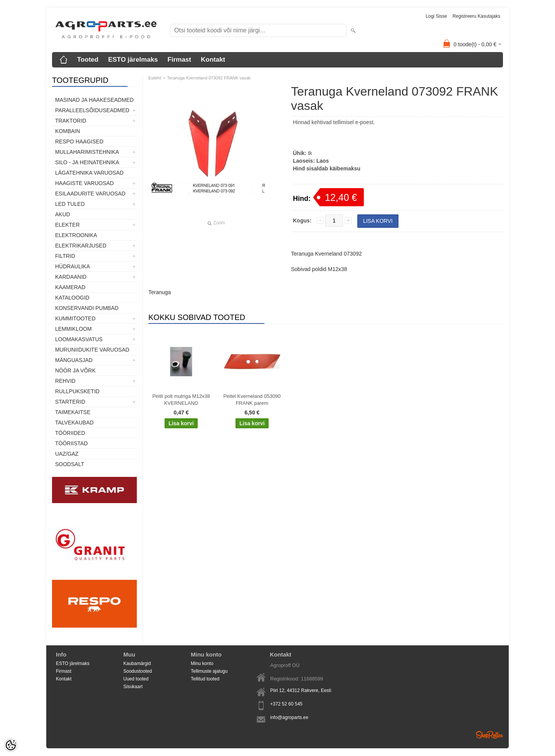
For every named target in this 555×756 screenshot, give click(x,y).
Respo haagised (79, 141)
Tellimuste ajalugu (209, 671)
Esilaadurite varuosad (90, 194)
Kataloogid (72, 298)
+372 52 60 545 (286, 704)
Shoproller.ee (489, 735)
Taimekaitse (73, 412)
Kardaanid (71, 277)
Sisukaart (133, 687)
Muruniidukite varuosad (92, 350)
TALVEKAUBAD (74, 423)
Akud (63, 214)
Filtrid (65, 256)
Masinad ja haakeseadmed (94, 100)
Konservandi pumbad (87, 308)
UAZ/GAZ (67, 454)
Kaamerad (70, 287)
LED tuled (70, 204)
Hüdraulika (72, 266)
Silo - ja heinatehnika (87, 162)
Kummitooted (75, 318)
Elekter (67, 225)
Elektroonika (76, 235)
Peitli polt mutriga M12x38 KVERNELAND (181, 400)
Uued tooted (136, 679)
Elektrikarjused (81, 246)
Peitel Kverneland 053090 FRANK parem (252, 400)
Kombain (68, 131)
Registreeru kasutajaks (476, 16)
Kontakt (213, 60)
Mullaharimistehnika (87, 152)
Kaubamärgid (137, 663)
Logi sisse (436, 16)
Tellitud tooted (205, 679)
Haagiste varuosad (84, 183)
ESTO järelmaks (133, 60)
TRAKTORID (71, 121)
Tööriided (70, 433)
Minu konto (202, 663)
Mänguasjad (74, 360)
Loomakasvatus (79, 339)
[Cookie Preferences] (11, 745)
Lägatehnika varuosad (89, 173)
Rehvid (65, 381)
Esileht (155, 78)
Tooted (88, 60)
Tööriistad (71, 443)
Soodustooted (138, 671)
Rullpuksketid (77, 391)
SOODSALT (70, 464)
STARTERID (70, 402)
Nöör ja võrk (75, 370)
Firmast (179, 60)
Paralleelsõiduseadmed (92, 110)
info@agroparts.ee (289, 717)
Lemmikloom (73, 329)
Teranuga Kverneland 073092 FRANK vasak (209, 78)
